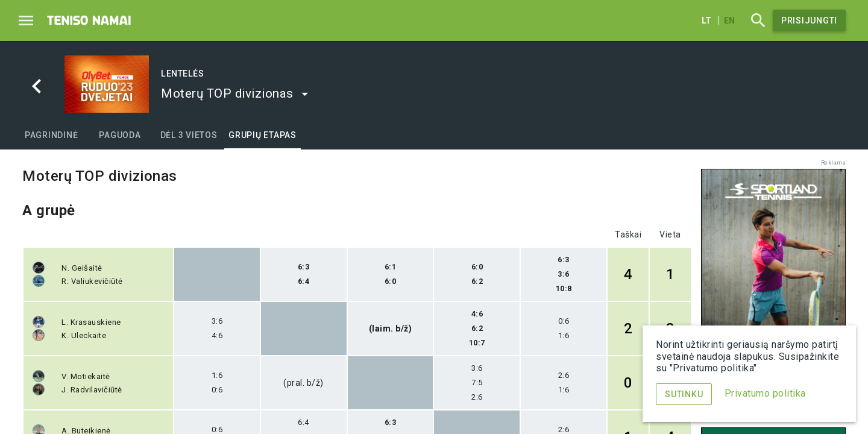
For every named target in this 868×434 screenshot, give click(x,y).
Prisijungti (809, 20)
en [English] (729, 20)
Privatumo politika (765, 393)
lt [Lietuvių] (706, 20)
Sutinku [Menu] (684, 394)
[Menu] (26, 20)
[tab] (51, 135)
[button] (235, 93)
